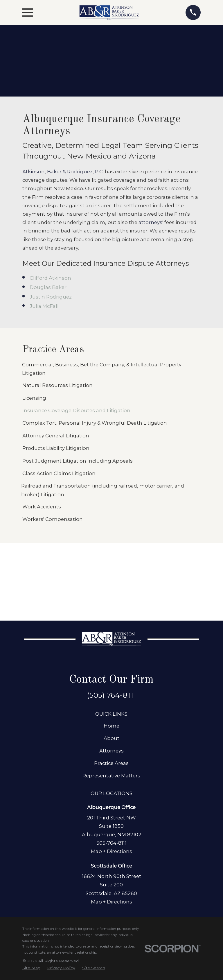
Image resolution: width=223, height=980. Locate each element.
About (111, 738)
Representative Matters (111, 776)
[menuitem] (111, 369)
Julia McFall (44, 306)
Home (111, 726)
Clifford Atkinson (50, 278)
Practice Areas (111, 763)
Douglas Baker (48, 287)
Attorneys (111, 751)
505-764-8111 (111, 843)
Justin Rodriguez (51, 297)
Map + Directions (111, 851)
